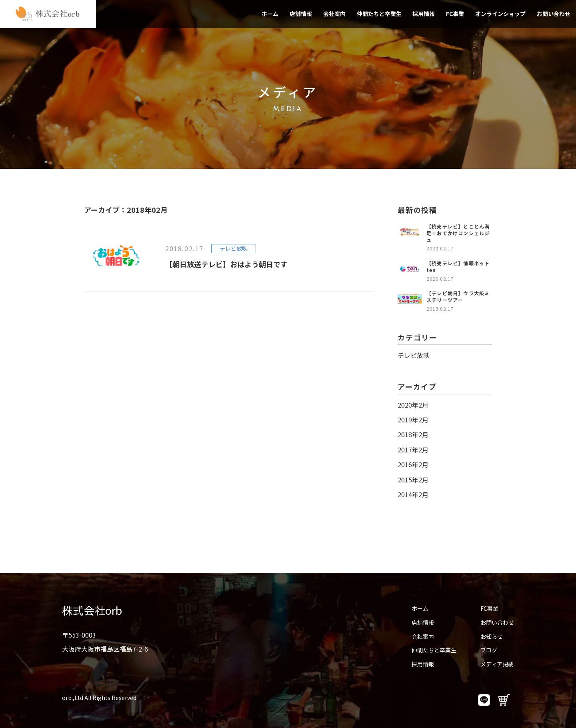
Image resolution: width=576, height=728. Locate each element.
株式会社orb (92, 610)
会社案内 (334, 14)
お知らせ (492, 636)
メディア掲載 (497, 664)
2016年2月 (413, 464)
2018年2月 (413, 434)
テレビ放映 (414, 355)
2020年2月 (413, 405)
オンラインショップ (500, 14)
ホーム (270, 14)
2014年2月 (413, 494)
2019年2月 (413, 420)
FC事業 (455, 14)
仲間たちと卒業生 (379, 14)
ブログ (489, 650)
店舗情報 (301, 14)
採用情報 (424, 14)
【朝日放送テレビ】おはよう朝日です (226, 264)
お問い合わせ (554, 14)
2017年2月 (413, 450)
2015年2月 (413, 480)
